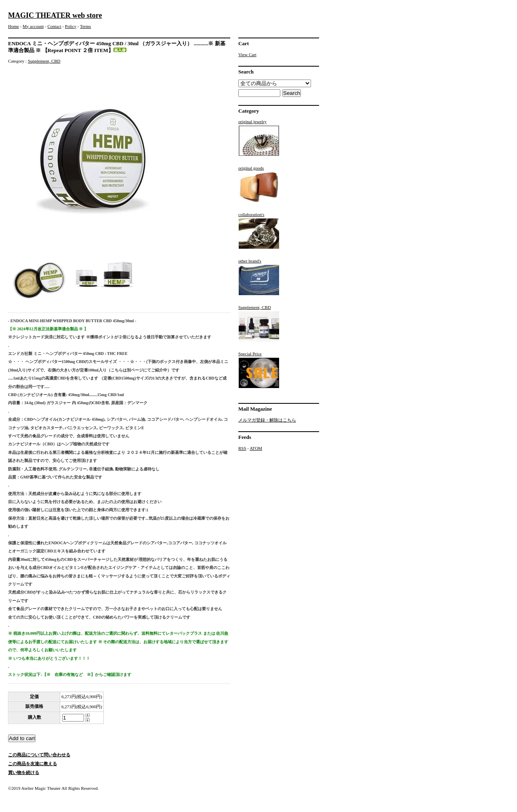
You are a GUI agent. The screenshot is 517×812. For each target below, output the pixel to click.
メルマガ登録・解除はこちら (267, 420)
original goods (259, 184)
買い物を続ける (24, 772)
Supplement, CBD (44, 61)
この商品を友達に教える (33, 764)
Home (14, 26)
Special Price (259, 370)
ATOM (256, 448)
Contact (54, 26)
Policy (71, 26)
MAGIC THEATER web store (55, 15)
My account (33, 26)
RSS (242, 448)
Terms (85, 26)
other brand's (259, 277)
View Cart (247, 55)
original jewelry (259, 138)
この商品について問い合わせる (39, 755)
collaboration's (259, 231)
